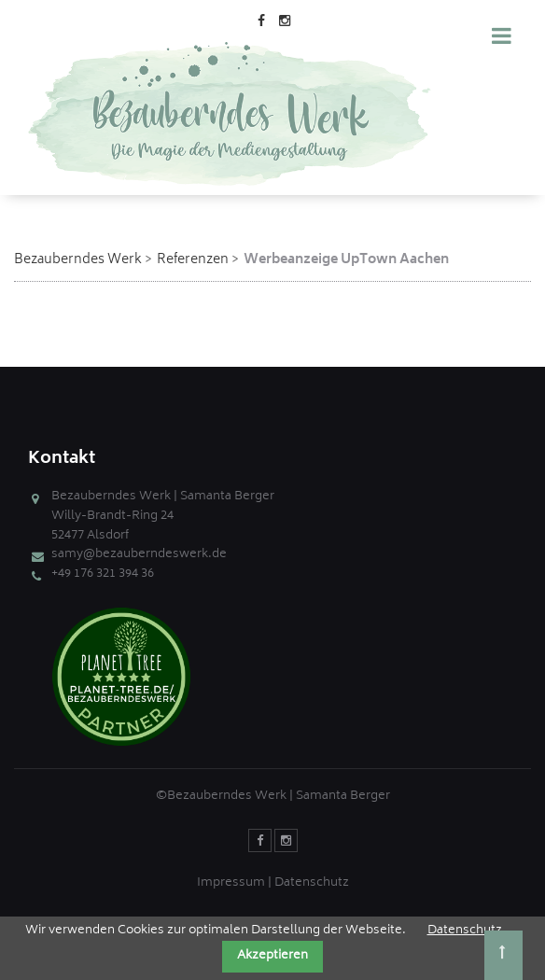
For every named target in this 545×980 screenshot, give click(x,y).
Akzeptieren (272, 956)
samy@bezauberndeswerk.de (139, 555)
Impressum (231, 883)
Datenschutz (312, 883)
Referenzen (193, 260)
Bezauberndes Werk (78, 260)
